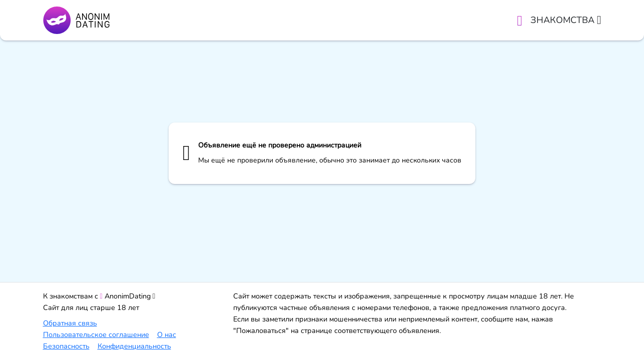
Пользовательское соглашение (96, 334)
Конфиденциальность (134, 346)
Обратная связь (70, 323)
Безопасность (66, 346)
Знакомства (566, 20)
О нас (167, 334)
